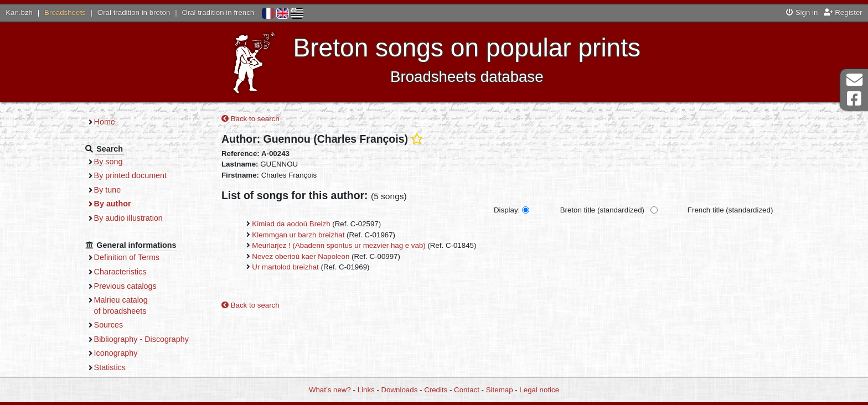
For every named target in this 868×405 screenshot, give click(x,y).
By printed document (130, 175)
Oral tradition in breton (134, 12)
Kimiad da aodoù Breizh (291, 224)
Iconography (116, 353)
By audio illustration (128, 218)
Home (105, 122)
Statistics (110, 367)
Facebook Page (854, 99)
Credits (436, 390)
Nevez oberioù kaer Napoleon (301, 256)
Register (843, 12)
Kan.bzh (19, 12)
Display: (507, 210)
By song (108, 162)
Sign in (802, 12)
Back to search (250, 119)
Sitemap (500, 390)
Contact (467, 390)
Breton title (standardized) (602, 210)
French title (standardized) (730, 210)
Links (366, 390)
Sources (109, 325)
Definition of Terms (127, 257)
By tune (108, 190)
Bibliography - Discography (141, 339)
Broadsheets (65, 12)
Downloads (400, 390)
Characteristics (120, 272)
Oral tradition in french (218, 12)
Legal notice (539, 390)
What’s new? (330, 390)
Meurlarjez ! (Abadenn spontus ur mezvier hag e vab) (339, 245)
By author (113, 204)
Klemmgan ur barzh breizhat (298, 235)
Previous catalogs (125, 286)
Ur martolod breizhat (285, 267)
